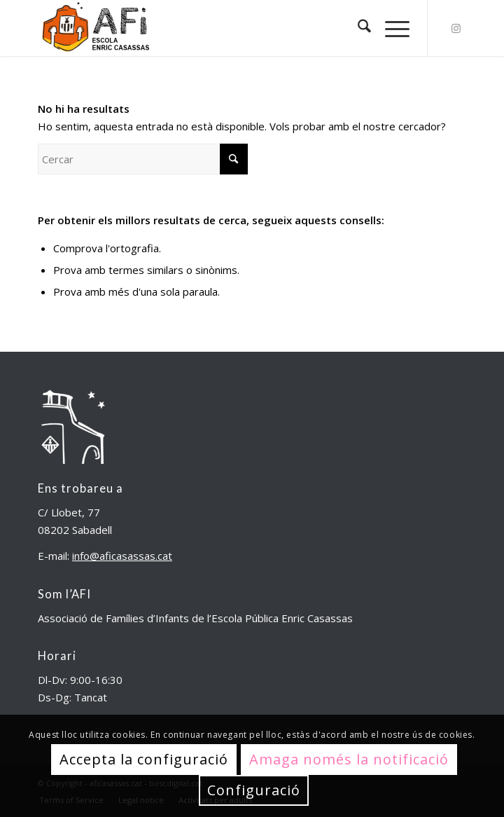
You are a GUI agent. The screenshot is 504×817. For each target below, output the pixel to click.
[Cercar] (357, 28)
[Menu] (390, 28)
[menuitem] (357, 28)
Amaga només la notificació (349, 759)
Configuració (254, 790)
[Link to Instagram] (456, 28)
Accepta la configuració (144, 759)
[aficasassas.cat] (209, 28)
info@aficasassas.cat (122, 556)
